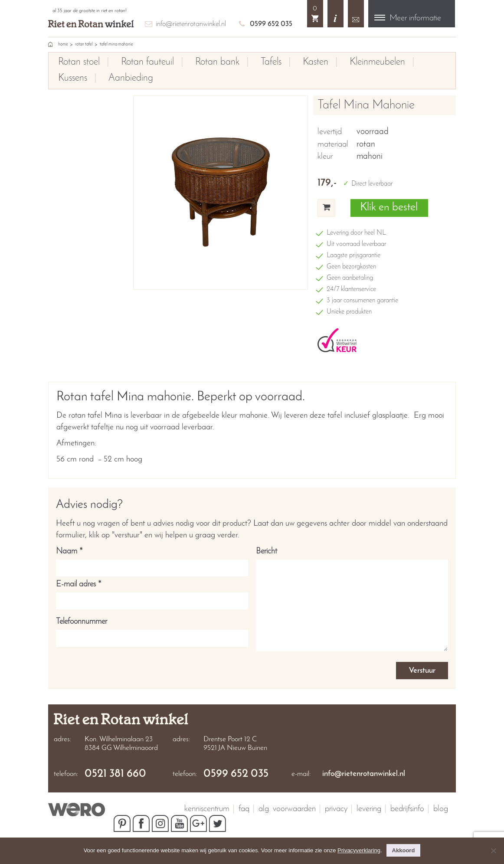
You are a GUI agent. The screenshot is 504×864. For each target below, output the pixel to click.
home (63, 44)
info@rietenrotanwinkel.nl (191, 24)
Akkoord (404, 850)
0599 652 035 (271, 24)
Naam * (152, 560)
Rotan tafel (84, 44)
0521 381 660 (115, 774)
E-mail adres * (152, 592)
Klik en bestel (389, 208)
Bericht (352, 601)
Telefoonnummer (152, 630)
